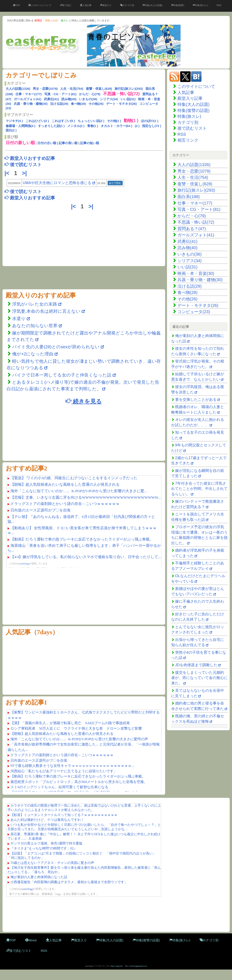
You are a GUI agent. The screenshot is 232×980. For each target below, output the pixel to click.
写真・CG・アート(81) (60, 94)
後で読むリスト (192, 128)
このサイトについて (40, 5)
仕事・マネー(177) (29, 94)
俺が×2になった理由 (33, 354)
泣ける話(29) (59, 104)
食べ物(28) (78, 104)
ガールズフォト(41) (28, 99)
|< (8, 173)
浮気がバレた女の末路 (35, 304)
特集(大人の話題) (152, 5)
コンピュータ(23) (194, 312)
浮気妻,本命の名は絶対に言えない (47, 311)
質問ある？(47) (192, 229)
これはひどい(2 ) (37, 121)
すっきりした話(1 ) (51, 126)
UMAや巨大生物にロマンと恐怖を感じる (57, 183)
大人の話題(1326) (18, 89)
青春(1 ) (93, 126)
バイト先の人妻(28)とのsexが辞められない (56, 347)
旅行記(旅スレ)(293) (129, 89)
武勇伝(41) (51, 99)
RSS (219, 5)
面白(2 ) (11, 130)
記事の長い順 (68, 143)
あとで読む (115, 183)
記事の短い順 (90, 143)
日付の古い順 (47, 143)
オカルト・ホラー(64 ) (117, 126)
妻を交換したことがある (196, 400)
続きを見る (84, 401)
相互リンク (188, 140)
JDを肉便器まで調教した (196, 665)
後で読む (66, 5)
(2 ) (137, 126)
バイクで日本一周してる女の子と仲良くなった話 (62, 375)
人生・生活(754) (72, 89)
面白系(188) (189, 197)
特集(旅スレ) (200, 5)
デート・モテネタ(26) (122, 104)
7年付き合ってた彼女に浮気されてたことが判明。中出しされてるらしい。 (199, 489)
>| (25, 173)
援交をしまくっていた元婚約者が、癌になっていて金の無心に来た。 (199, 678)
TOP (16, 5)
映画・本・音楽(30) (196, 273)
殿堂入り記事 (190, 98)
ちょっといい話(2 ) (91, 121)
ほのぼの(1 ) (150, 121)
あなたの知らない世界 (35, 326)
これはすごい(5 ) (63, 121)
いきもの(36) (88, 99)
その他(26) (96, 104)
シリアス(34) (109, 99)
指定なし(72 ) (152, 126)
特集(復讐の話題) (193, 110)
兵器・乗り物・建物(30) (31, 104)
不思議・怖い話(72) (196, 222)
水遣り (19, 318)
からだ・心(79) (90, 94)
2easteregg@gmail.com (138, 966)
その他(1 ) (114, 121)
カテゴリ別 (127, 5)
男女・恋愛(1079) (45, 89)
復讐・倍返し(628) (99, 89)
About (31, 940)
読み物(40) (69, 99)
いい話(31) (128, 99)
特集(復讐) (178, 5)
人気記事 (86, 5)
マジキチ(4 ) (14, 121)
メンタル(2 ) (76, 126)
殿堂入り (106, 5)
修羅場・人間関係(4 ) (21, 126)
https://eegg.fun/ (117, 966)
